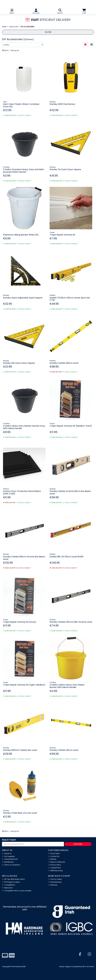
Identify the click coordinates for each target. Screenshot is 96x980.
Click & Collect (55, 879)
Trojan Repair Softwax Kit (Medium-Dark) (71, 426)
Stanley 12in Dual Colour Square (19, 363)
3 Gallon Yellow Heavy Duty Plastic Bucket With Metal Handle (67, 686)
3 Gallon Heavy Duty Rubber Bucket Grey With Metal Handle (24, 427)
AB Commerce (88, 967)
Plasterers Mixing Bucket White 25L (21, 235)
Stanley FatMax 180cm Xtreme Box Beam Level (24, 558)
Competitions (9, 885)
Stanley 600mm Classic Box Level (20, 750)
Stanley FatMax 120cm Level (64, 750)
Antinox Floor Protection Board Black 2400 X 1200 (22, 492)
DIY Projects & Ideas (11, 882)
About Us (7, 853)
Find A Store (54, 853)
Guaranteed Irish (10, 859)
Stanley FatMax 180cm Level (64, 363)
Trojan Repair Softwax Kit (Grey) (20, 622)
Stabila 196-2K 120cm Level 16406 (66, 557)
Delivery (53, 859)
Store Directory (55, 882)
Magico (68, 967)
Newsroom (8, 888)
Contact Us (54, 856)
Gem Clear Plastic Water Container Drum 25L (21, 105)
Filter (48, 32)
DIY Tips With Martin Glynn (14, 879)
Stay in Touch (9, 840)
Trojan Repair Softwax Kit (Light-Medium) (24, 685)
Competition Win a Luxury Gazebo (17, 891)
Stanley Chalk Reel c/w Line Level (20, 813)
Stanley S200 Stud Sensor (63, 104)
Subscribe (78, 844)
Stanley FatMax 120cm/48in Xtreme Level (71, 622)
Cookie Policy (55, 868)
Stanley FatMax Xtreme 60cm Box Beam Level (70, 492)
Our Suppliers (9, 856)
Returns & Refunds (57, 862)
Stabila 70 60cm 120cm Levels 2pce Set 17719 (70, 299)
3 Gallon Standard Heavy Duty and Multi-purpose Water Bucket (24, 171)
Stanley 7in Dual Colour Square (65, 169)
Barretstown (8, 862)
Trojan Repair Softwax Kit (62, 235)
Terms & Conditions (11, 865)
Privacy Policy (55, 865)
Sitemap (53, 885)
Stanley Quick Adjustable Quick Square (23, 298)
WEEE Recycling (56, 871)
